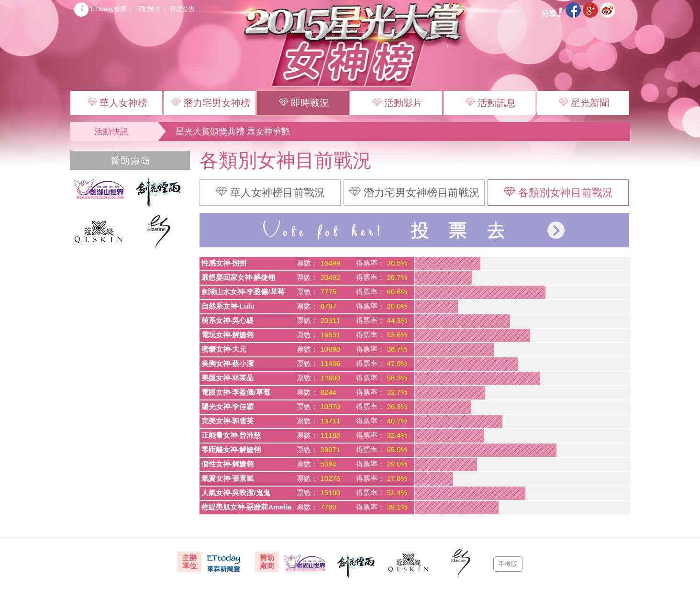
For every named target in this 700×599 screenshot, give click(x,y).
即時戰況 (303, 102)
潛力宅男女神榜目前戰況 (414, 192)
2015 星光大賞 (362, 45)
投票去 (414, 230)
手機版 (508, 564)
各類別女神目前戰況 (558, 192)
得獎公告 (182, 9)
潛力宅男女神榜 (210, 102)
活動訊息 (489, 102)
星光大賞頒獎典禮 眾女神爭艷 (233, 132)
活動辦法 (148, 9)
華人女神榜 (116, 102)
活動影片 (396, 102)
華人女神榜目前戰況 (270, 192)
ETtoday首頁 (100, 9)
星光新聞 (583, 102)
